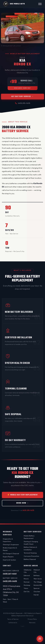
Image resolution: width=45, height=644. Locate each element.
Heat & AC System (9, 560)
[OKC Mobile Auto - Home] (14, 4)
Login (22, 626)
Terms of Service (13, 619)
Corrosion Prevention (31, 556)
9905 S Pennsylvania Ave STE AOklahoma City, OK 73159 (11, 591)
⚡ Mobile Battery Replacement (23, 496)
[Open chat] (40, 639)
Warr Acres (38, 579)
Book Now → (23, 504)
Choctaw (37, 591)
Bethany (37, 575)
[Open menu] (40, 4)
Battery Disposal (30, 559)
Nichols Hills (38, 585)
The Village (38, 582)
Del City (27, 591)
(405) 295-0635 (28, 511)
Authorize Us (13, 623)
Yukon (26, 588)
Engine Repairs (8, 557)
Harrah (36, 595)
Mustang (27, 585)
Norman (27, 582)
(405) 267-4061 (10, 574)
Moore (26, 579)
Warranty (32, 623)
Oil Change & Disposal (11, 553)
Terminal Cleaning (30, 553)
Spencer (37, 588)
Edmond (27, 575)
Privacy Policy (32, 619)
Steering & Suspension (11, 544)
